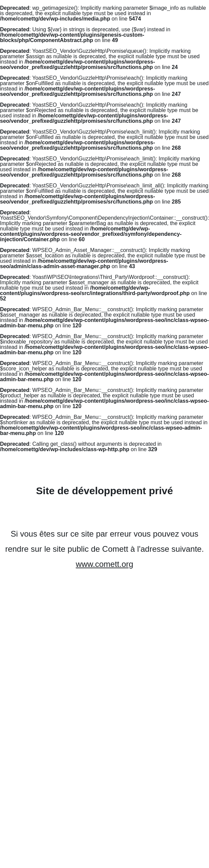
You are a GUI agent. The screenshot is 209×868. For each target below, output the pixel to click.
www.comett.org (104, 564)
